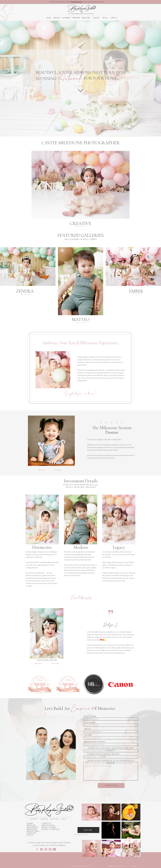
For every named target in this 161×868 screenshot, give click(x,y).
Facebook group (76, 2)
